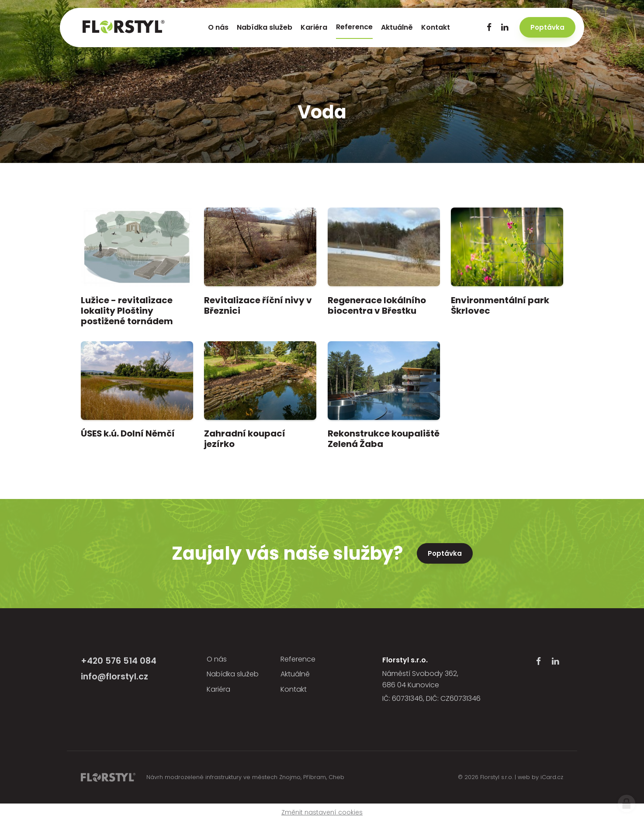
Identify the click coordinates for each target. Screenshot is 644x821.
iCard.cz (552, 777)
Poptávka (445, 553)
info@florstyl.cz (114, 677)
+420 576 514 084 (119, 661)
